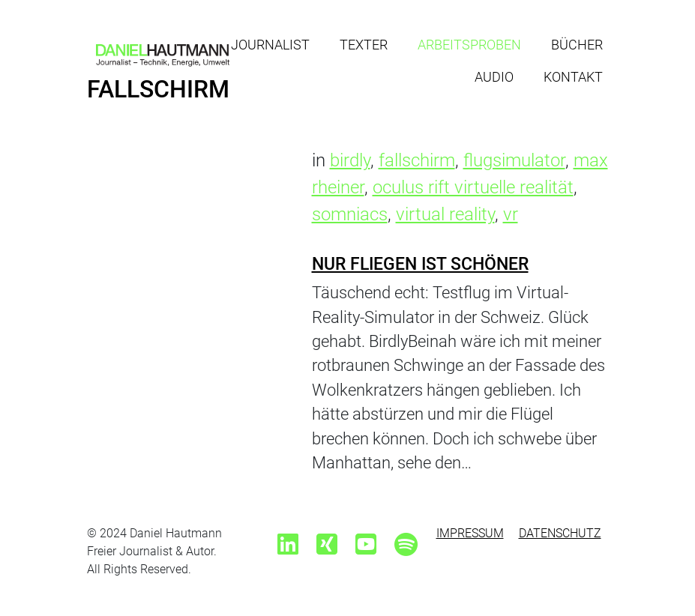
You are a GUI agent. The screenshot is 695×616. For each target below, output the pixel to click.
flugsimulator (514, 160)
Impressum (470, 533)
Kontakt (573, 77)
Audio (494, 77)
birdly (350, 160)
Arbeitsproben (469, 45)
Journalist (270, 45)
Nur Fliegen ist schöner (420, 264)
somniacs (350, 214)
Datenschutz (560, 533)
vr (511, 214)
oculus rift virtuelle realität (473, 187)
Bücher (577, 45)
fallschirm (417, 160)
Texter (364, 45)
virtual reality (445, 214)
